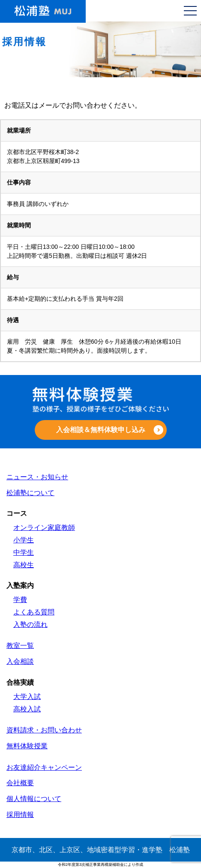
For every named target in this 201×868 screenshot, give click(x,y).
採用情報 (20, 815)
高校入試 (27, 709)
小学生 (24, 540)
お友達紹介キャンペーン (44, 767)
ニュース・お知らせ (37, 477)
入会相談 (20, 661)
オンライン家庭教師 (44, 528)
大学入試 (27, 697)
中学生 (24, 552)
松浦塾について (30, 493)
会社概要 (20, 783)
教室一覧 (20, 646)
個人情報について (34, 799)
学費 (20, 600)
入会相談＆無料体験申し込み (101, 430)
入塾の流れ (30, 625)
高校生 (24, 565)
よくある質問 (34, 612)
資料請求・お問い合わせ (44, 730)
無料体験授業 (27, 746)
